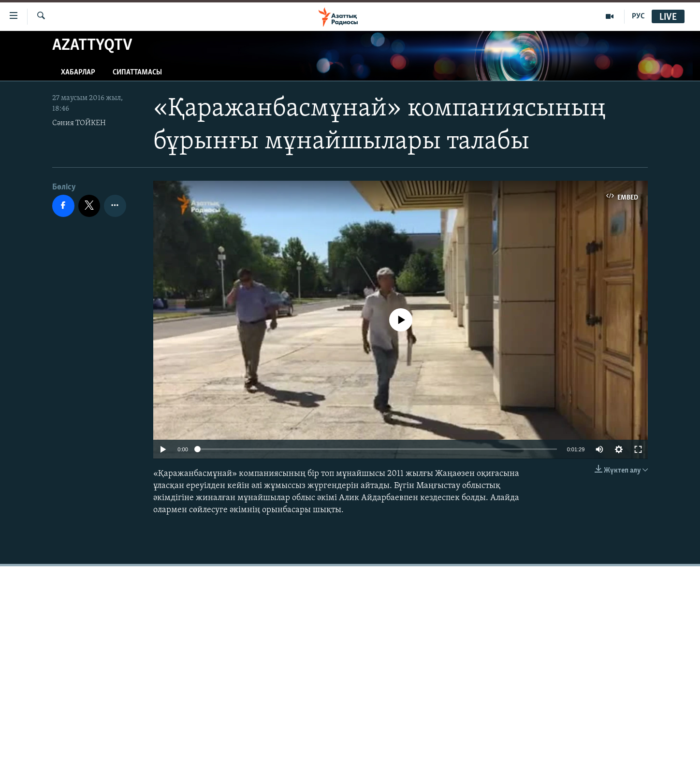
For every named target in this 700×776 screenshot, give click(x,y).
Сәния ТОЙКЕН (79, 123)
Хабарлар (78, 72)
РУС (638, 16)
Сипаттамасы (137, 72)
